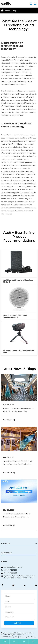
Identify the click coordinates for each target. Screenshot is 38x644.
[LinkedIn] (25, 586)
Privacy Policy (14, 637)
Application (6, 553)
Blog (14, 11)
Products (5, 543)
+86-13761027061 (10, 570)
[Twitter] (13, 586)
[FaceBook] (2, 586)
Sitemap (5, 637)
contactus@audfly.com (13, 567)
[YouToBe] (36, 586)
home (7, 11)
